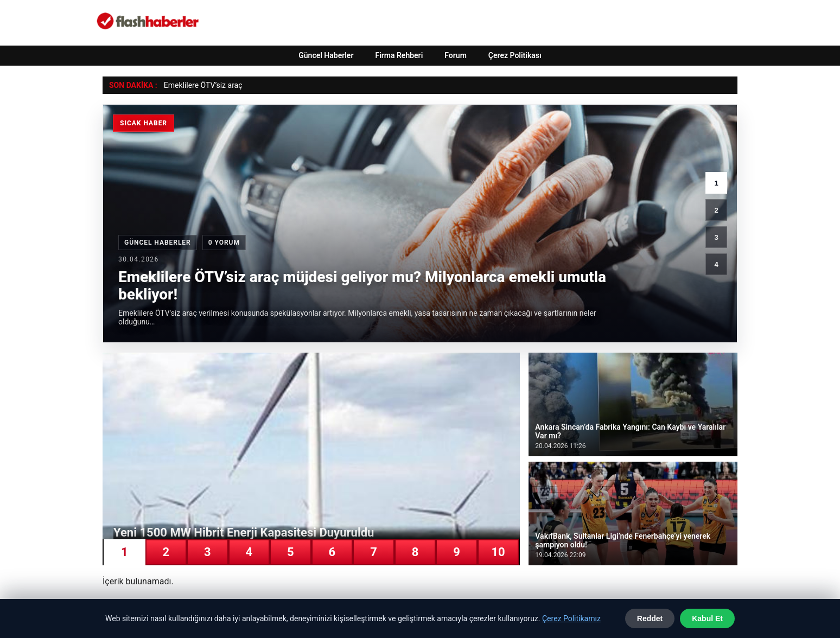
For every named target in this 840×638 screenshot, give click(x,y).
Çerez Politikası (515, 55)
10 (498, 552)
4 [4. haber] (716, 264)
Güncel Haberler (326, 55)
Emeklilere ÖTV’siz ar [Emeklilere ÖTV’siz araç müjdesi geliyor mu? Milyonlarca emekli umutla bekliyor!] (199, 85)
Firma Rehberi (399, 55)
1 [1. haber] (716, 183)
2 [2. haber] (716, 210)
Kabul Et (707, 618)
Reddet (650, 618)
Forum (456, 55)
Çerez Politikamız (571, 618)
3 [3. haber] (716, 237)
